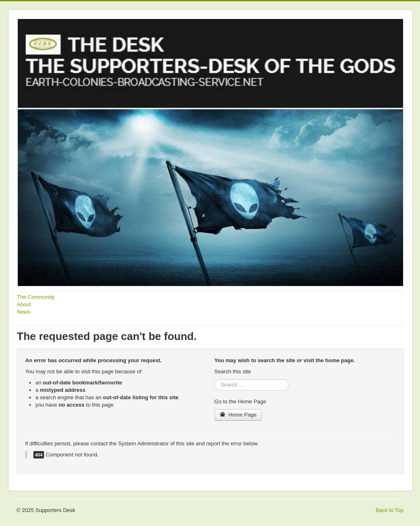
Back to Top (390, 510)
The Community (36, 297)
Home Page (238, 415)
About (24, 304)
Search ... (215, 379)
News (24, 312)
